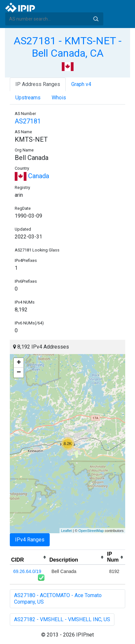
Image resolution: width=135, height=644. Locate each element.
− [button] (19, 373)
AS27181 (28, 121)
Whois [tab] (59, 98)
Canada (32, 176)
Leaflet (67, 531)
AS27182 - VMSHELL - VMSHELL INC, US (62, 619)
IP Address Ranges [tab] (38, 84)
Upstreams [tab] (28, 98)
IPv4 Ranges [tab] (30, 540)
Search (96, 19)
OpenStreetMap (91, 531)
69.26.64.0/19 (27, 571)
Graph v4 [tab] (81, 84)
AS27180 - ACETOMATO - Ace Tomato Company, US (58, 599)
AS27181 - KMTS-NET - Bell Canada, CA (68, 47)
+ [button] (19, 363)
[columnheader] (29, 557)
